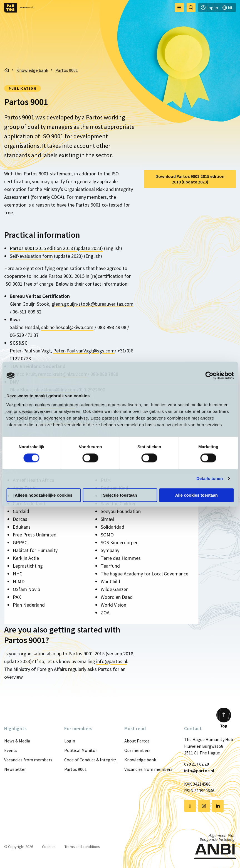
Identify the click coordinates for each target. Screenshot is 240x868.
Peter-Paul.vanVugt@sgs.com (84, 351)
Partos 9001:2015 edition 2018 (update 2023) (56, 248)
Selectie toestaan (120, 495)
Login (70, 741)
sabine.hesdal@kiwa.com (67, 327)
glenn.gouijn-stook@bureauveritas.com (92, 304)
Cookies (49, 847)
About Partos (137, 741)
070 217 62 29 (196, 764)
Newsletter (15, 769)
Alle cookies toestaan (196, 495)
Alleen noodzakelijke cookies (44, 495)
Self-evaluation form (31, 256)
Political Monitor (81, 750)
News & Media (17, 741)
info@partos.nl (112, 661)
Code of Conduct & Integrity (90, 760)
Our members (137, 750)
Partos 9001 (76, 769)
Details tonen (210, 478)
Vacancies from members (28, 760)
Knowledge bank (140, 760)
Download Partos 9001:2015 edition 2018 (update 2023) (190, 179)
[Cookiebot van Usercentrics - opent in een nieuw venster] (209, 376)
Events (11, 750)
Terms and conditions (82, 847)
